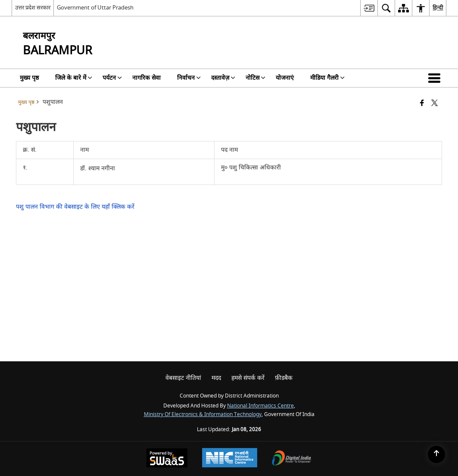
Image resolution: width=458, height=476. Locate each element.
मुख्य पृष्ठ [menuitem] (29, 78)
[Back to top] (436, 454)
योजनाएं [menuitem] (285, 78)
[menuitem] (369, 8)
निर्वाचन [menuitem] (189, 78)
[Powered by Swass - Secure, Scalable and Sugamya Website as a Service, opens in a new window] (167, 459)
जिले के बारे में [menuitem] (74, 78)
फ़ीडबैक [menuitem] (284, 378)
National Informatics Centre (260, 406)
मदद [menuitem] (216, 378)
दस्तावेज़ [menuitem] (223, 78)
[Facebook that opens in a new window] (422, 104)
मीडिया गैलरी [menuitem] (327, 78)
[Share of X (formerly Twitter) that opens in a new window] (435, 104)
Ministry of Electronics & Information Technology (203, 415)
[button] (436, 78)
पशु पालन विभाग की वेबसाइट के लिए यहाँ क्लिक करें (75, 207)
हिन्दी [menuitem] (438, 8)
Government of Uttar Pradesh (95, 8)
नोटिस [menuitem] (255, 78)
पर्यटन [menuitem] (112, 78)
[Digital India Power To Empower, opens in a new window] (292, 459)
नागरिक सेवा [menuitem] (146, 78)
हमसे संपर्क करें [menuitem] (248, 378)
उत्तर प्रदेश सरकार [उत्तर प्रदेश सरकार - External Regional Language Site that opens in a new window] (33, 8)
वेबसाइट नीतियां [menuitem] (183, 378)
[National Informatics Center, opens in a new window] (230, 459)
